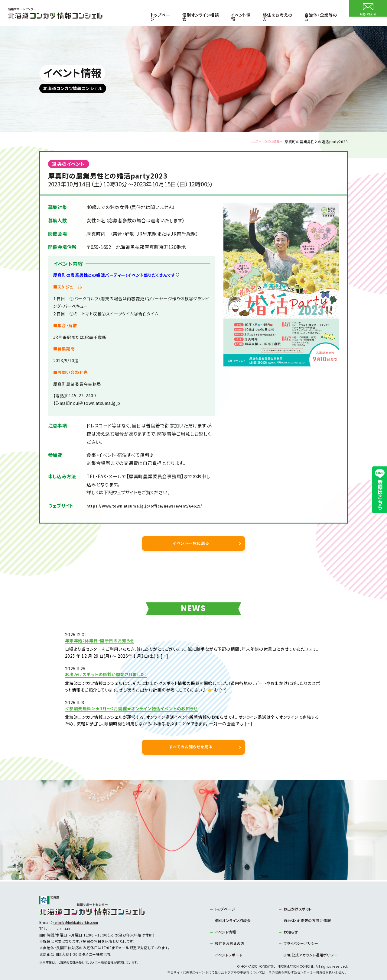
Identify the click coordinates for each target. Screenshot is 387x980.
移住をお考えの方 (230, 936)
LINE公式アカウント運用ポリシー (311, 948)
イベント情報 (266, 142)
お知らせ (291, 925)
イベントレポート (229, 948)
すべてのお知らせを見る (191, 740)
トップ (243, 142)
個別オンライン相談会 (233, 914)
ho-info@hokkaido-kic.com (78, 915)
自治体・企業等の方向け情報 (307, 914)
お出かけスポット (298, 902)
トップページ (225, 902)
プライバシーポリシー (301, 936)
